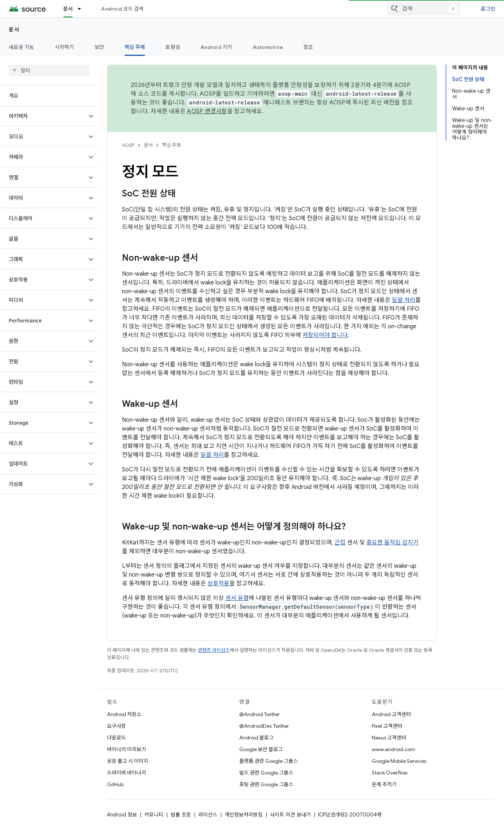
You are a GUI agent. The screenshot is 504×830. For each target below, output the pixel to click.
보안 (100, 47)
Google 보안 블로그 (261, 749)
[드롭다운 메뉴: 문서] (83, 9)
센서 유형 (237, 598)
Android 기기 (216, 47)
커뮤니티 (154, 815)
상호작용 (218, 584)
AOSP (128, 145)
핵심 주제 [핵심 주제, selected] (135, 47)
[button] (43, 116)
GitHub (115, 784)
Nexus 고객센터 (389, 738)
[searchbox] (49, 70)
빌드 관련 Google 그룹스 (266, 773)
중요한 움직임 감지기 (392, 543)
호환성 (173, 47)
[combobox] (424, 9)
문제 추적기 (384, 784)
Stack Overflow (390, 773)
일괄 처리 (404, 300)
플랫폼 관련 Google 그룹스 (269, 761)
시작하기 (64, 47)
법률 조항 (181, 815)
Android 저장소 (124, 714)
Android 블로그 (256, 738)
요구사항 (117, 726)
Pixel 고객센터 (387, 726)
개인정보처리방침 (244, 815)
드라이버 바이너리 (127, 773)
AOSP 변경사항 (207, 111)
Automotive (268, 47)
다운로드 (117, 738)
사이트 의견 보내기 (290, 815)
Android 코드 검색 (122, 9)
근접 (340, 543)
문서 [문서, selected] (68, 9)
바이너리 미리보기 (127, 749)
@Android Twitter (259, 714)
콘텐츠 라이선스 (214, 650)
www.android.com (394, 749)
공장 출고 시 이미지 (128, 761)
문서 (14, 30)
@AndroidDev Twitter (264, 726)
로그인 (488, 9)
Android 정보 (122, 815)
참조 (308, 47)
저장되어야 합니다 (325, 335)
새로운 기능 (22, 47)
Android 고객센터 (391, 714)
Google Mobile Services (399, 761)
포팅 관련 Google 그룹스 (266, 784)
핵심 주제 (171, 145)
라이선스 (208, 815)
